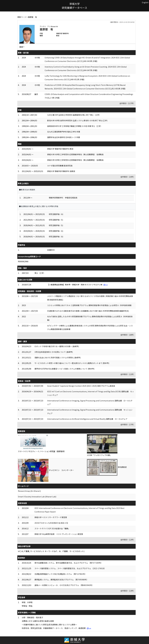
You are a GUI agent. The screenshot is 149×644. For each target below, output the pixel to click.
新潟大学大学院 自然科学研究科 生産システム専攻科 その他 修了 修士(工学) (77, 120)
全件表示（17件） (128, 425)
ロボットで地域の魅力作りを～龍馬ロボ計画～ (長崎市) (57, 346)
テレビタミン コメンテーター (61, 470)
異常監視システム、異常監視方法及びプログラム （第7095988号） (61, 580)
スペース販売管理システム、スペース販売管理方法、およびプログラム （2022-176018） (70, 568)
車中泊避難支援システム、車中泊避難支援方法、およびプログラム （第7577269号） (69, 563)
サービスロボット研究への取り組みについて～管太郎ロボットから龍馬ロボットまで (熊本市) (72, 363)
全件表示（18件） (128, 335)
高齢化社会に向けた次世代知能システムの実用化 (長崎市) (58, 358)
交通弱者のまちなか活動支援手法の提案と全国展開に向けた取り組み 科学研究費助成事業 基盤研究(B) (88, 311)
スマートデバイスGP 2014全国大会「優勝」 (52, 528)
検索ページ (22, 17)
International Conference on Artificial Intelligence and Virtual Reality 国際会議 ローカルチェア (87, 419)
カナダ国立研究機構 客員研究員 (60, 166)
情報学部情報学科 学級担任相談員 (63, 198)
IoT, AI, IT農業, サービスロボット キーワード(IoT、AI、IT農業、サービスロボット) (51, 551)
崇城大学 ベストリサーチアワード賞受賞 (51, 517)
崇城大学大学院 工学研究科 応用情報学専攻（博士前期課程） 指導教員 (75, 154)
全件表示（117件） (127, 103)
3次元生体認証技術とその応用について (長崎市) (54, 352)
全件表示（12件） (128, 540)
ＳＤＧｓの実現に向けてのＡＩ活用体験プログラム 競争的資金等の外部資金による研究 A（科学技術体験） (90, 305)
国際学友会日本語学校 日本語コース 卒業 (64, 137)
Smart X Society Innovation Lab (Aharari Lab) (37, 497)
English (145, 2)
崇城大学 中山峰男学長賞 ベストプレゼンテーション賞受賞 (59, 534)
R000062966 (23, 261)
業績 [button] (21, 47)
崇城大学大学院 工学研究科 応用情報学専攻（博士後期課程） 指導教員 (75, 160)
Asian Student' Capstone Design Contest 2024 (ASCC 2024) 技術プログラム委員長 (81, 386)
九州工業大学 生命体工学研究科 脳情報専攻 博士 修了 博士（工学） (74, 115)
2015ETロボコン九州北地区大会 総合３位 (51, 523)
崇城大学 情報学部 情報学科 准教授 (61, 171)
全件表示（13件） (128, 591)
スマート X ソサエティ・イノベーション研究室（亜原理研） (42, 451)
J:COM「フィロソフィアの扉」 (99, 455)
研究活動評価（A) (56, 214)
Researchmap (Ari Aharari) (29, 491)
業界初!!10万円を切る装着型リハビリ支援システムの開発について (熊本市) (64, 369)
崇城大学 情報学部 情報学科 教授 (60, 149)
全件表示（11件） (128, 374)
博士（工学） (40, 273)
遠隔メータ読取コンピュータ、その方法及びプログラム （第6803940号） (64, 585)
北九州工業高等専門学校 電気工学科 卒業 (64, 132)
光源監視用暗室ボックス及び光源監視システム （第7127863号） (61, 574)
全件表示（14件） (128, 177)
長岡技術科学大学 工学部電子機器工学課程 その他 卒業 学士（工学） (75, 126)
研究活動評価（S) (56, 220)
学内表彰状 (122, 467)
